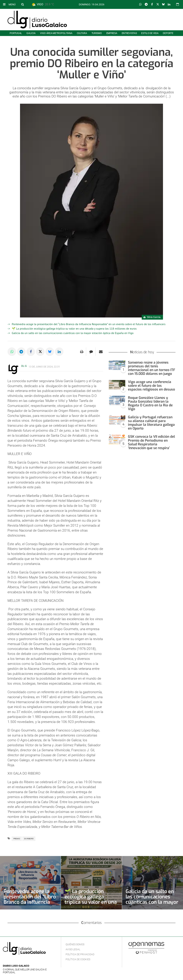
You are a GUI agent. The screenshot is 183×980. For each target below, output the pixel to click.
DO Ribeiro (29, 839)
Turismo (97, 33)
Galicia (31, 33)
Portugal (16, 33)
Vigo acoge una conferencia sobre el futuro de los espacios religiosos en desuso (151, 386)
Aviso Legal (73, 949)
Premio (17, 839)
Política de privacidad (80, 954)
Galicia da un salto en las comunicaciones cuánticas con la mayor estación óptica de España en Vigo (73, 333)
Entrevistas (129, 33)
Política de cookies (78, 959)
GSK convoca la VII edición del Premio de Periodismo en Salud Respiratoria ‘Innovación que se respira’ (151, 442)
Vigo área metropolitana (56, 33)
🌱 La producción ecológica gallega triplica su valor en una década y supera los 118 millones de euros (74, 329)
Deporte (168, 33)
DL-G (24, 366)
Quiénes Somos (75, 944)
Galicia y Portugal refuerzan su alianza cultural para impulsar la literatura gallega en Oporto (151, 423)
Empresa (112, 33)
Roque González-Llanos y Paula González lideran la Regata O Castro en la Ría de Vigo (150, 403)
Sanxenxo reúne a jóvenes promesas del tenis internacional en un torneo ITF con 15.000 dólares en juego (152, 368)
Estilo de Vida (150, 33)
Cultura (82, 33)
